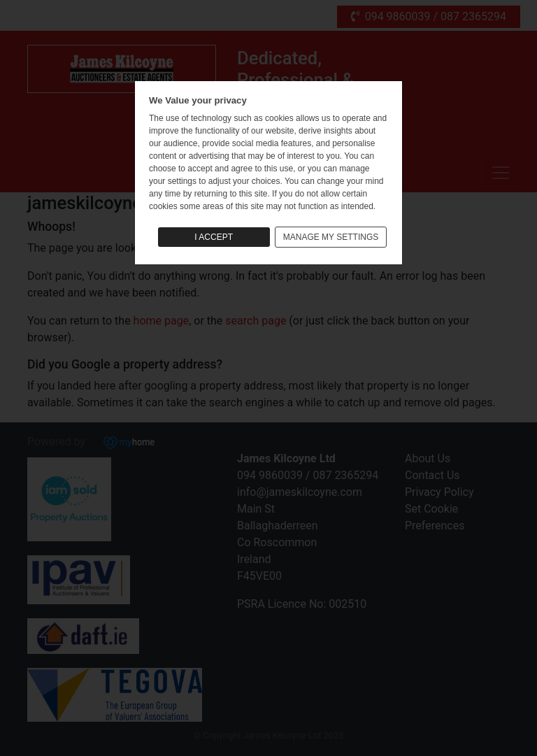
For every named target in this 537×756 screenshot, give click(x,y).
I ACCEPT (214, 237)
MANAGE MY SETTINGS (331, 237)
